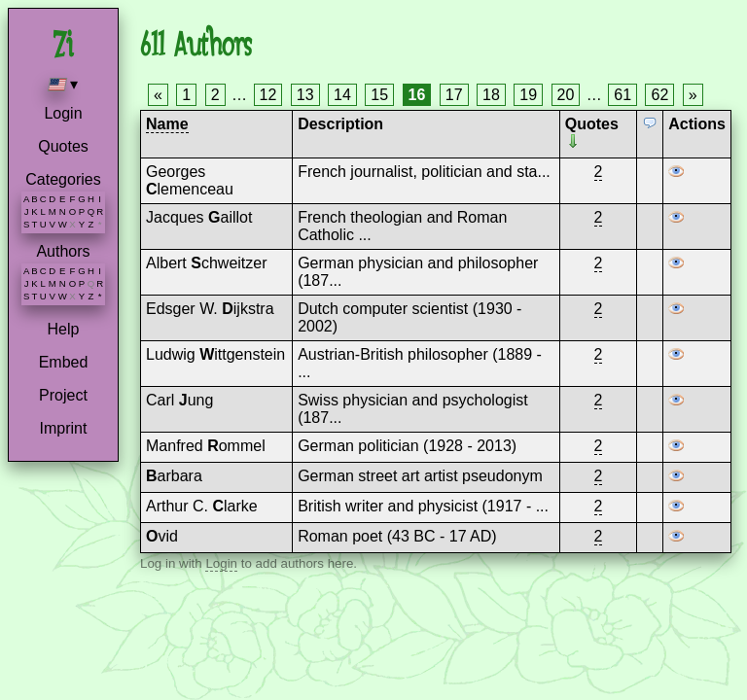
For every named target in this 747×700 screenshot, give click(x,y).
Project (63, 395)
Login (63, 113)
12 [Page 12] (268, 95)
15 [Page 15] (379, 95)
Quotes (63, 146)
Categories (63, 179)
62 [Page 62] (659, 95)
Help (64, 329)
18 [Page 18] (491, 95)
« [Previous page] (158, 95)
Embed (64, 362)
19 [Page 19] (528, 95)
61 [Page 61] (622, 95)
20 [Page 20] (566, 95)
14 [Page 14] (342, 95)
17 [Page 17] (454, 95)
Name (167, 124)
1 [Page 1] (186, 95)
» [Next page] (693, 95)
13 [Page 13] (305, 95)
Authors (63, 251)
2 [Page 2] (215, 95)
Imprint (64, 428)
